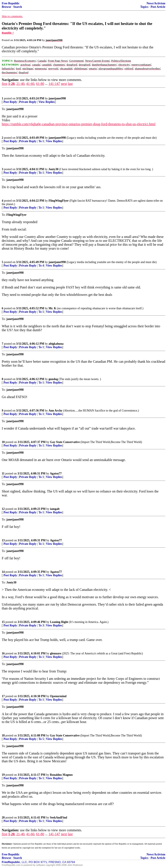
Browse (6, 7)
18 (3, 735)
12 (3, 509)
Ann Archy (55, 411)
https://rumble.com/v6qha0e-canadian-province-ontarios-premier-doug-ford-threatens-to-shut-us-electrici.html (79, 124)
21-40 (20, 84)
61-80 (40, 84)
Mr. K (52, 308)
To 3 (41, 625)
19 (3, 775)
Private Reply (28, 102)
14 (3, 572)
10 (3, 442)
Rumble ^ (8, 33)
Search (18, 7)
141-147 (54, 84)
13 (3, 540)
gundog (53, 379)
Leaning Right (59, 622)
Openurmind (58, 696)
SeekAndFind (58, 818)
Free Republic (11, 3)
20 (3, 818)
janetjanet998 (57, 98)
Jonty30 (53, 169)
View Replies (47, 102)
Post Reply (10, 102)
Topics (144, 7)
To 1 (41, 141)
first (5, 84)
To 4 (41, 266)
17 (3, 696)
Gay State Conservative (65, 442)
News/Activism (156, 3)
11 (3, 474)
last (70, 84)
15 (3, 622)
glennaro (56, 653)
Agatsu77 (56, 474)
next (64, 84)
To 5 (41, 739)
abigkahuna (56, 344)
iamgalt (55, 509)
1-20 (11, 84)
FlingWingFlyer (59, 201)
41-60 (30, 84)
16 (3, 653)
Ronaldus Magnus (61, 775)
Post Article (158, 7)
